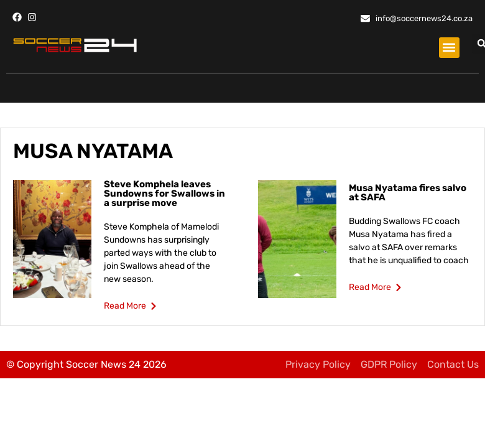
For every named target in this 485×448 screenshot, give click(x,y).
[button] (449, 48)
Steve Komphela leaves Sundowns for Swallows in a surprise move (164, 194)
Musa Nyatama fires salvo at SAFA (408, 193)
